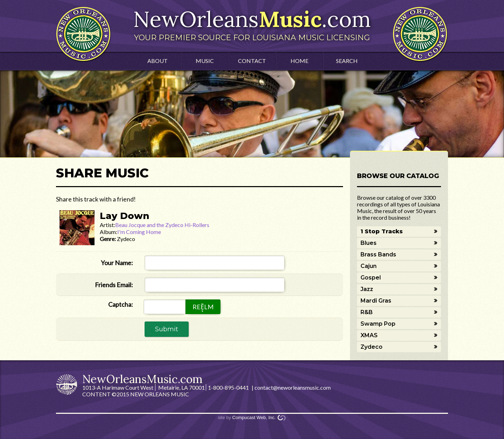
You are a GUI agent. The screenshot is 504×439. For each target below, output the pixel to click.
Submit (167, 329)
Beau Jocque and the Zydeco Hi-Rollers (162, 225)
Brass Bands (378, 254)
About (157, 61)
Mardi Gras (376, 301)
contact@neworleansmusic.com (293, 387)
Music (205, 61)
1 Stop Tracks (382, 231)
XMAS (369, 335)
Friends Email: (114, 285)
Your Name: (117, 263)
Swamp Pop (378, 324)
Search (347, 61)
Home (299, 61)
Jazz (367, 289)
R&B (367, 312)
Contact (252, 61)
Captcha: (121, 304)
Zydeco (372, 347)
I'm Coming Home (139, 232)
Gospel (371, 278)
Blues (369, 243)
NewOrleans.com (252, 24)
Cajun (369, 266)
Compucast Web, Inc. (254, 417)
